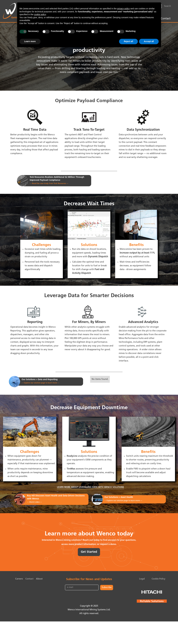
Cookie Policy (158, 579)
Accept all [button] (149, 41)
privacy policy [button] (123, 9)
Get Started (89, 552)
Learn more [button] (30, 41)
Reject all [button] (128, 41)
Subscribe (107, 588)
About (39, 579)
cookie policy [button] (40, 14)
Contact (166, 19)
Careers (19, 579)
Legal (142, 579)
